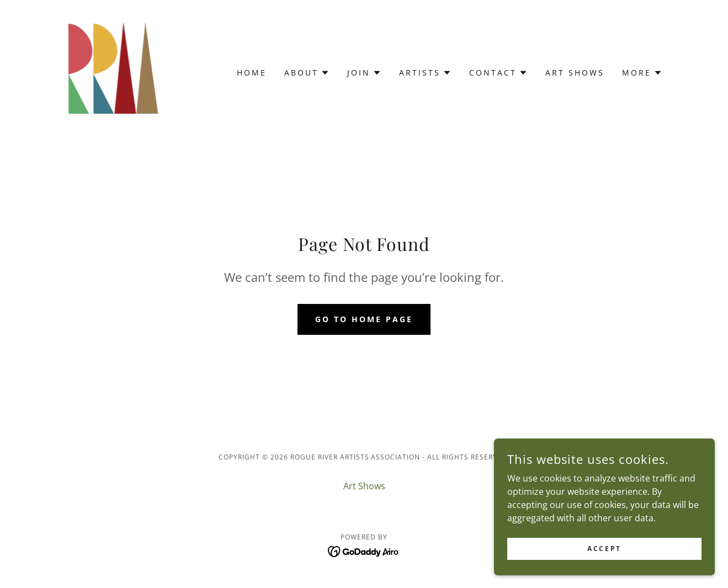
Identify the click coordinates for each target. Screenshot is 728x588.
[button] (307, 73)
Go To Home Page (364, 319)
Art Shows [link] (575, 73)
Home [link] (252, 73)
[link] (112, 72)
